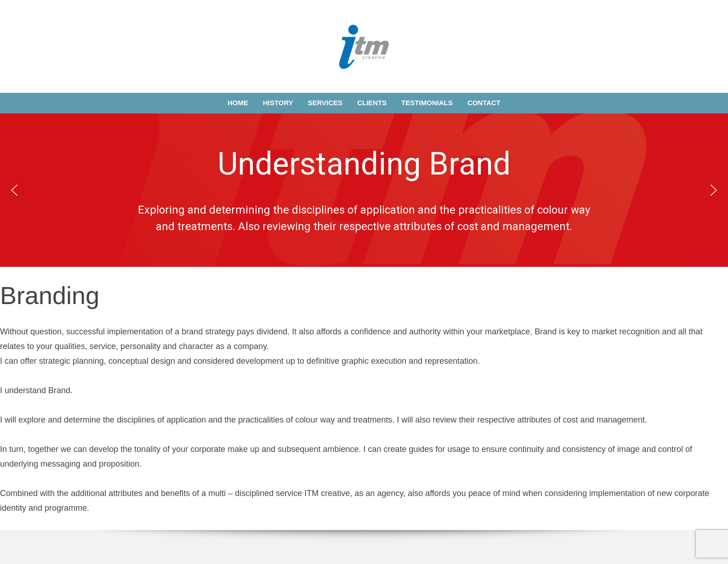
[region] (364, 190)
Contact (484, 103)
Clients (372, 103)
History (278, 103)
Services (325, 103)
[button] (14, 190)
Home (238, 103)
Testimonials (427, 103)
